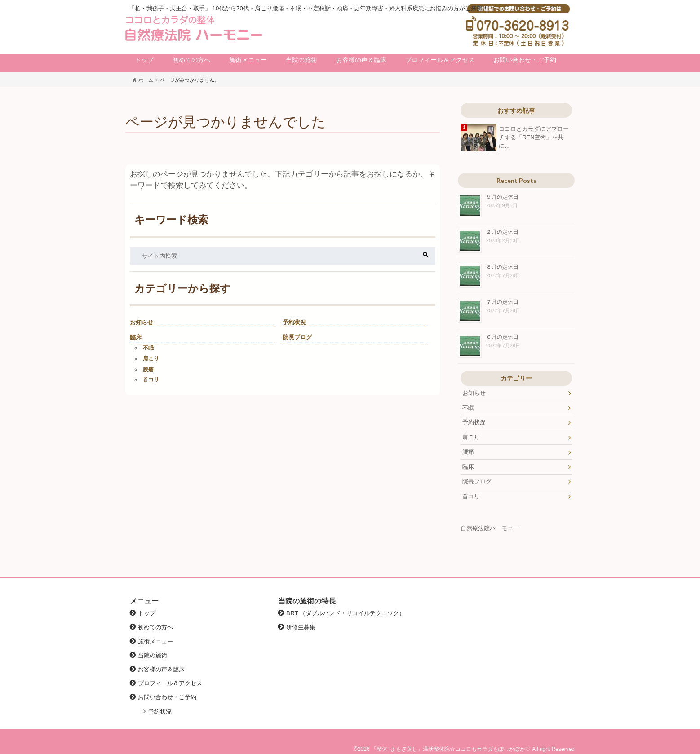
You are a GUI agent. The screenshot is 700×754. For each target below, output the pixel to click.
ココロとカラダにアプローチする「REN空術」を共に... (534, 137)
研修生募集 (301, 627)
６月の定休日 (502, 337)
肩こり (151, 359)
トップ (144, 60)
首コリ (151, 380)
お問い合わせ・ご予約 (525, 60)
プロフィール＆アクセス (440, 60)
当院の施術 (301, 60)
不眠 (148, 348)
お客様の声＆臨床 (361, 60)
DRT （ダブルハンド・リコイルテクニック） (346, 613)
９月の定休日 (502, 197)
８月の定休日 (502, 267)
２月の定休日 (502, 232)
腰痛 (148, 369)
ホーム (143, 80)
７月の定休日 (502, 302)
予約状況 (294, 322)
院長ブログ (297, 337)
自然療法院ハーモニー (490, 528)
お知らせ (142, 322)
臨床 (136, 337)
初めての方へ (191, 60)
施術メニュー (248, 60)
